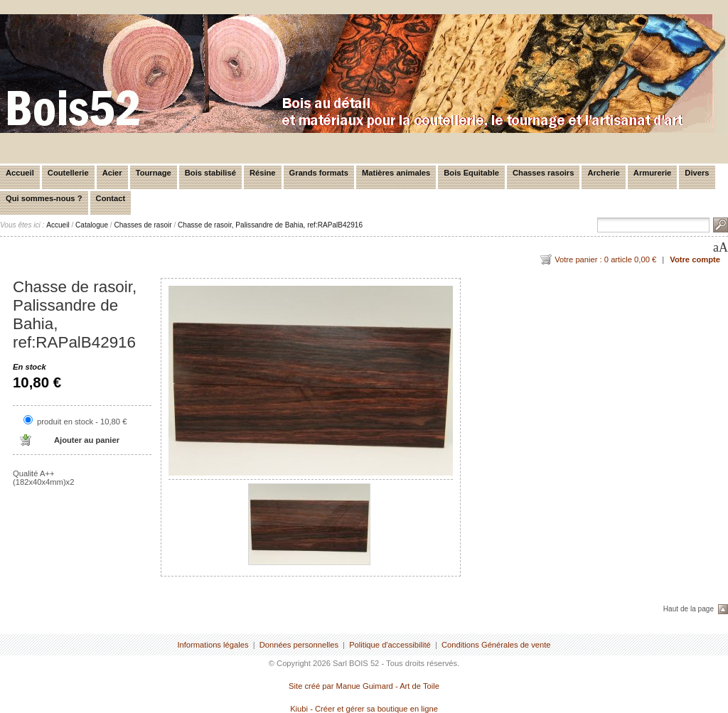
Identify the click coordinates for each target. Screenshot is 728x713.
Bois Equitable (471, 173)
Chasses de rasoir (143, 225)
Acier (112, 173)
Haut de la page (689, 609)
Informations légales (213, 645)
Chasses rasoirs (543, 173)
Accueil (20, 173)
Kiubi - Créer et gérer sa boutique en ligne (364, 709)
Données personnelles (299, 645)
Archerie (603, 173)
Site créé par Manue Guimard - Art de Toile (364, 686)
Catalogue (92, 225)
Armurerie (652, 173)
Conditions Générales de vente (496, 645)
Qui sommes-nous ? (44, 198)
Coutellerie (68, 173)
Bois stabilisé (210, 173)
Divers (697, 173)
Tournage (154, 173)
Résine (263, 173)
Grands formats (319, 173)
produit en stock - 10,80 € (82, 422)
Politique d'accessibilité (390, 645)
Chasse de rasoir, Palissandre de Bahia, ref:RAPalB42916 (270, 225)
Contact (111, 198)
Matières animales (396, 173)
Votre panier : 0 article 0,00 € (605, 259)
